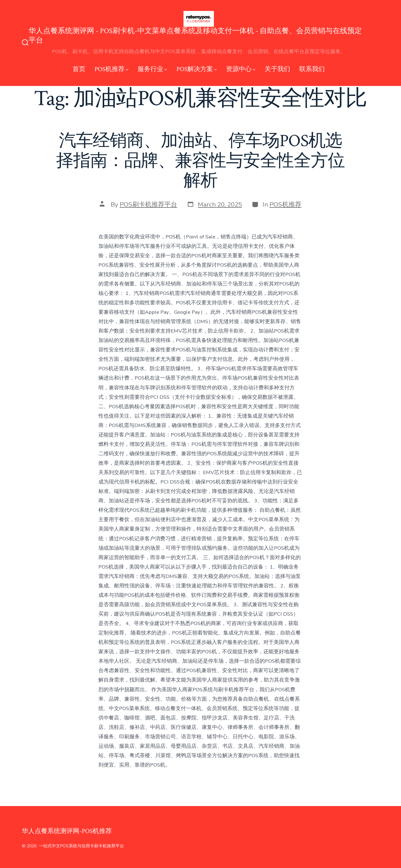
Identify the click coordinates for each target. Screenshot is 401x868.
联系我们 (312, 69)
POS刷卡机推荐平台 (148, 204)
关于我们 (277, 69)
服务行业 (152, 69)
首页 (79, 69)
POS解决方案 (197, 69)
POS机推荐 (111, 69)
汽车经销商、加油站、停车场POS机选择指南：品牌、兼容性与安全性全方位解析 (200, 161)
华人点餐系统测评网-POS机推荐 (67, 831)
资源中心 (241, 69)
